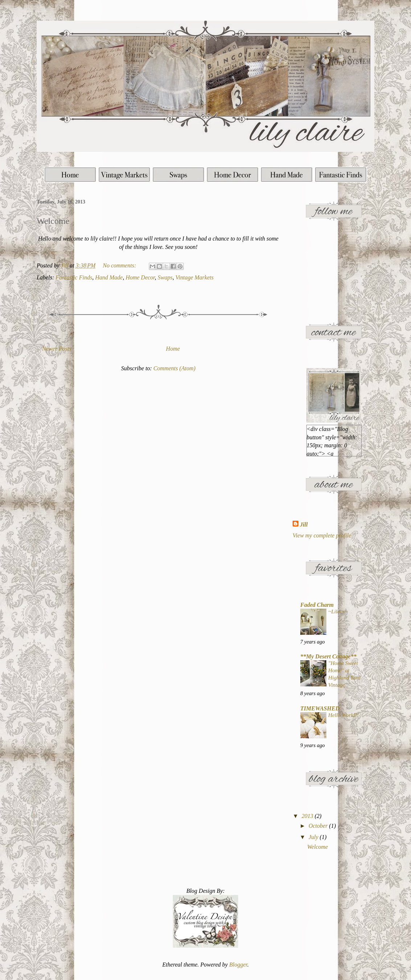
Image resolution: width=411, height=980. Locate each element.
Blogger (238, 965)
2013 (308, 816)
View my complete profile (322, 535)
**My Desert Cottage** (328, 656)
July (314, 837)
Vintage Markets (194, 277)
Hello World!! (343, 715)
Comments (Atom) (174, 368)
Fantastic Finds (74, 277)
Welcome (53, 221)
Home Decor (140, 277)
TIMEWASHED (320, 708)
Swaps (165, 277)
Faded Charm (317, 605)
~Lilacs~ (338, 611)
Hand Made (109, 277)
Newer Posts (57, 349)
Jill (304, 525)
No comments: (120, 265)
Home (173, 349)
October (319, 826)
